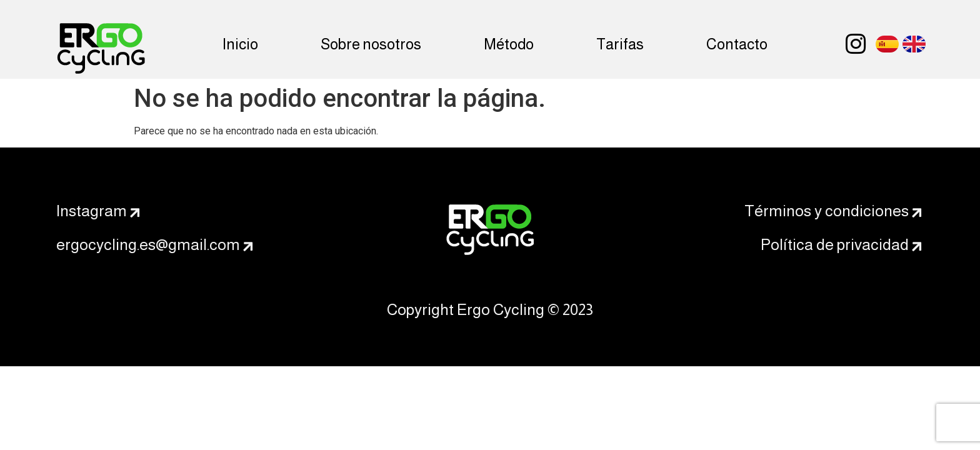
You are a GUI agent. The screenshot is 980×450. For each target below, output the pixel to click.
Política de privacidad (835, 244)
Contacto (737, 44)
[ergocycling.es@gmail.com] (248, 247)
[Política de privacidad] (917, 247)
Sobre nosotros (371, 44)
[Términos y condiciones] (917, 213)
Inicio (240, 44)
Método (509, 44)
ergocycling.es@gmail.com (148, 244)
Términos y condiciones (827, 211)
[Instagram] (135, 213)
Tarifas (620, 44)
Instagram (92, 211)
